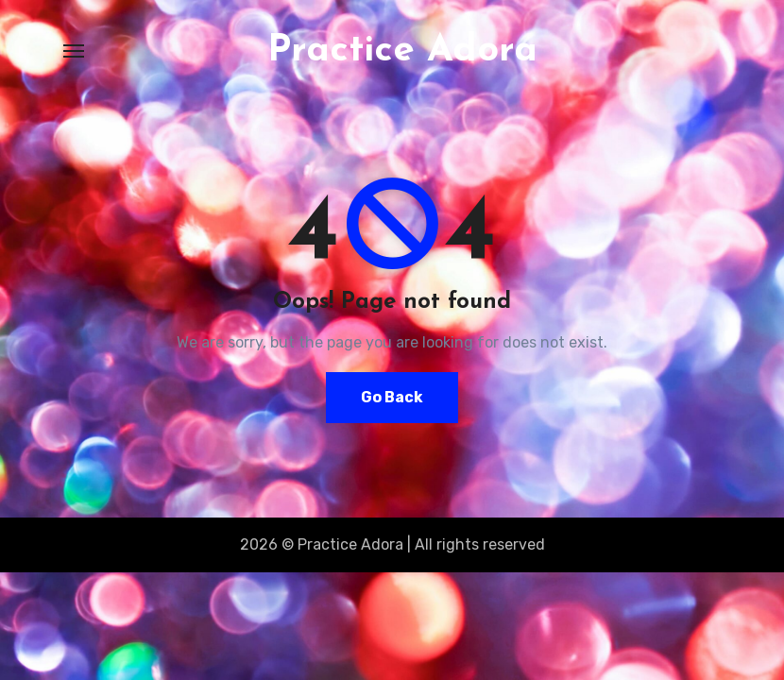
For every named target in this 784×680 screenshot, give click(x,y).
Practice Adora (402, 51)
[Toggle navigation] (74, 51)
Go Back (392, 397)
